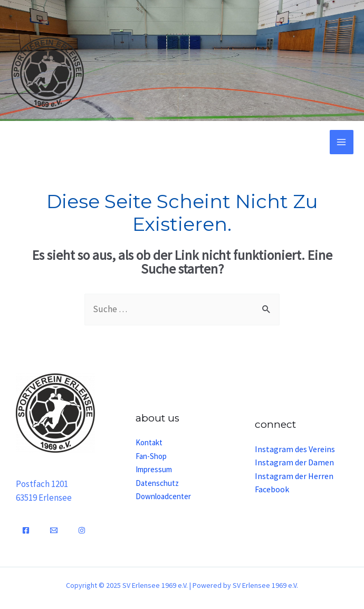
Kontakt (149, 442)
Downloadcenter (163, 496)
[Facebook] (26, 530)
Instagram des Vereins (295, 449)
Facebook (272, 489)
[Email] (54, 530)
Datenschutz (157, 483)
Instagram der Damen (294, 462)
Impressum (154, 469)
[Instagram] (82, 530)
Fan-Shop (151, 456)
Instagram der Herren (294, 476)
